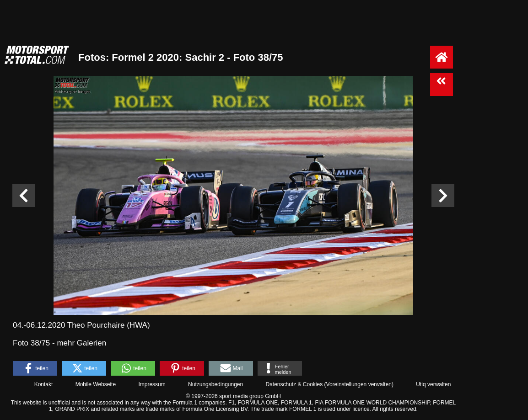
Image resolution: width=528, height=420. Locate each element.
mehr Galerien (81, 343)
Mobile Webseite (96, 384)
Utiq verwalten (433, 384)
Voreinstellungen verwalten (359, 384)
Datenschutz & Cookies (294, 384)
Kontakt (44, 384)
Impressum (152, 384)
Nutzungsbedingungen (216, 384)
